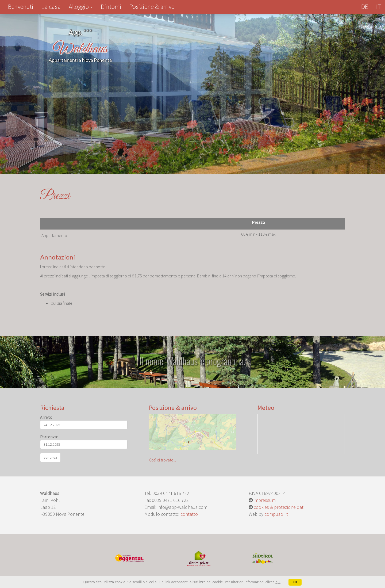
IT (379, 7)
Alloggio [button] (81, 7)
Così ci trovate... (193, 438)
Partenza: (49, 437)
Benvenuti (23, 6)
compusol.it (276, 514)
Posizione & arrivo (152, 7)
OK (295, 582)
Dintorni (111, 7)
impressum (265, 500)
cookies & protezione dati (279, 507)
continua (50, 457)
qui (278, 582)
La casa (51, 7)
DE (365, 7)
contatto (189, 514)
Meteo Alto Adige (301, 434)
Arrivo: (46, 417)
